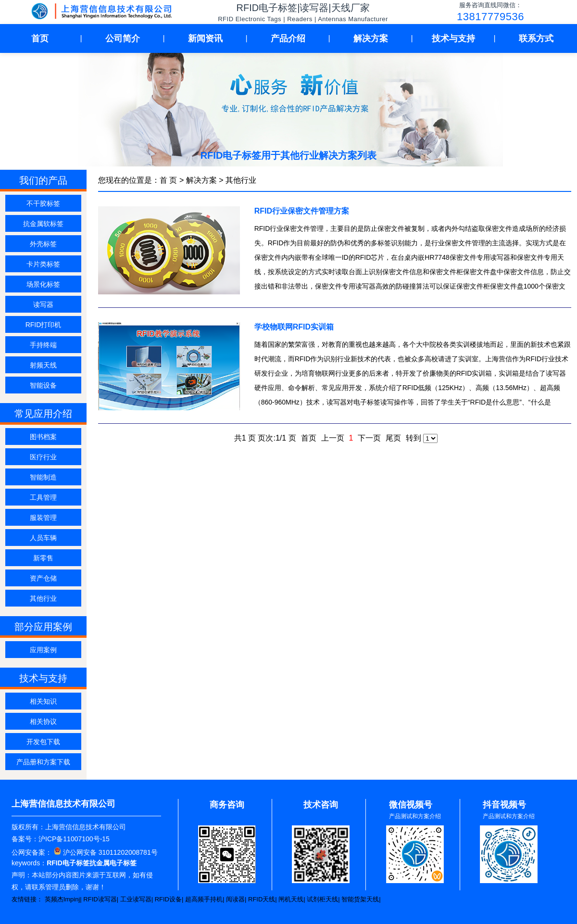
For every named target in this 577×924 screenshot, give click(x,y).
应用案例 (43, 650)
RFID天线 (262, 899)
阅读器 (235, 899)
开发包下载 (43, 742)
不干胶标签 (43, 203)
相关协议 (43, 721)
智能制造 (43, 477)
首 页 (168, 180)
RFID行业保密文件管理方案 (302, 211)
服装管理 (43, 518)
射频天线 (43, 365)
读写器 (43, 304)
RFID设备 (168, 899)
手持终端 (43, 345)
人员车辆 (43, 538)
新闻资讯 (205, 38)
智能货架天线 (360, 899)
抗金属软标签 (43, 224)
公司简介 (123, 38)
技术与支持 (453, 38)
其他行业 (43, 598)
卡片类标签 (43, 264)
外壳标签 (43, 244)
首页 (40, 38)
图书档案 (43, 437)
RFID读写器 (100, 899)
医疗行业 (43, 457)
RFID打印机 (44, 325)
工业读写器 (136, 899)
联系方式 (536, 38)
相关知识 (43, 701)
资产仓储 (43, 578)
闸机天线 (291, 899)
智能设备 (43, 385)
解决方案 (371, 38)
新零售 (43, 558)
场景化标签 (43, 284)
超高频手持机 (204, 899)
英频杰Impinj (63, 899)
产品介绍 (288, 38)
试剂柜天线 (322, 899)
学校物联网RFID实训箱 (294, 327)
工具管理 (43, 497)
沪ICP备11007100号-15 (74, 839)
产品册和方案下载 (43, 762)
